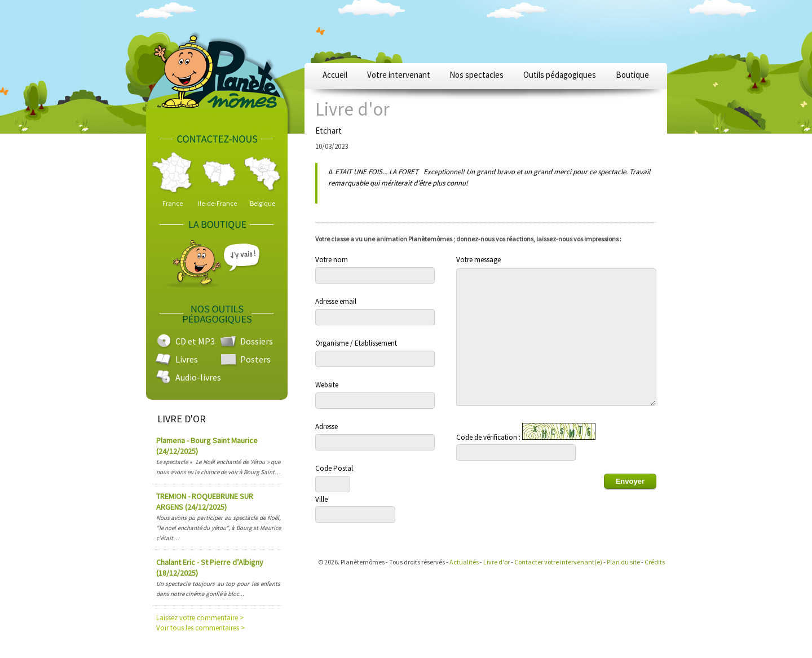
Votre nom (332, 260)
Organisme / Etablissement (356, 343)
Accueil (335, 75)
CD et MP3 (195, 341)
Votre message (478, 260)
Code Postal (334, 468)
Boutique (632, 75)
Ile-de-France (217, 203)
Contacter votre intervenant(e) (558, 562)
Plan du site (623, 562)
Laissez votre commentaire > (200, 618)
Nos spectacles (476, 75)
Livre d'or (497, 562)
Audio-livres (198, 377)
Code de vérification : (526, 432)
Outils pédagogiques (560, 75)
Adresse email (336, 301)
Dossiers (257, 341)
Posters (255, 359)
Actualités (464, 562)
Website (327, 385)
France (173, 203)
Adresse (326, 427)
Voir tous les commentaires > (200, 628)
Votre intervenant (399, 75)
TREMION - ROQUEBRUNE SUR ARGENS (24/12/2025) (205, 502)
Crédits (655, 562)
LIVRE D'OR (182, 419)
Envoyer (630, 481)
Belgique (262, 203)
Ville (321, 499)
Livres (187, 359)
